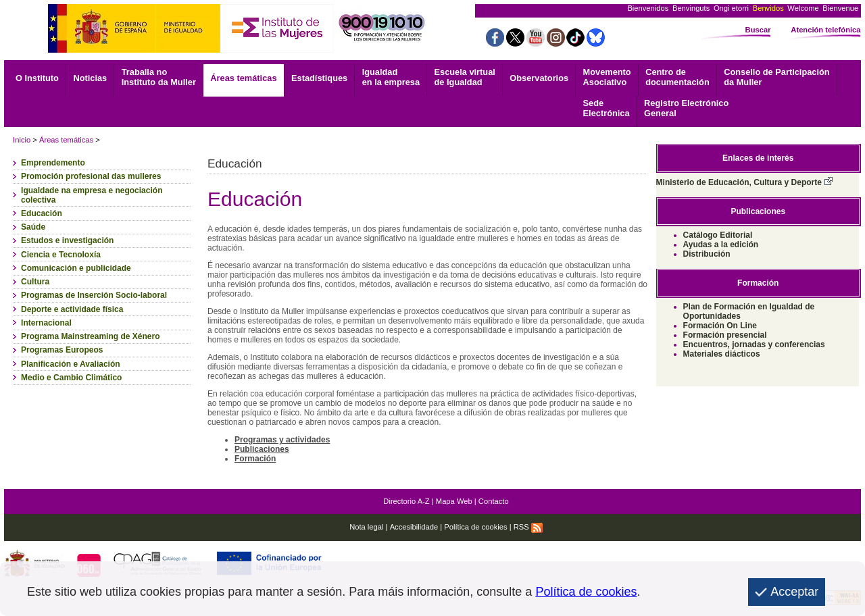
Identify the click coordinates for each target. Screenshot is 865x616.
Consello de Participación (776, 77)
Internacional (46, 323)
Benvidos (768, 8)
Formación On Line (720, 326)
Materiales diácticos (722, 354)
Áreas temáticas (243, 78)
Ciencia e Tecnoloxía (61, 255)
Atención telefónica (825, 30)
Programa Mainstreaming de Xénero (90, 336)
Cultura (35, 282)
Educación (42, 213)
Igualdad (391, 77)
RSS (528, 527)
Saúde (33, 227)
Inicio (22, 140)
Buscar (758, 30)
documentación (677, 77)
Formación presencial (725, 335)
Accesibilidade (414, 527)
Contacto (494, 501)
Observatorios (539, 78)
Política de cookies (475, 527)
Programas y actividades (282, 440)
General (686, 108)
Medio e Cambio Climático (71, 378)
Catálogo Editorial (718, 235)
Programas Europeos (62, 350)
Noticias (90, 78)
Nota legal (366, 527)
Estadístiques (319, 78)
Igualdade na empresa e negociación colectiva (92, 195)
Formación (255, 459)
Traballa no (159, 77)
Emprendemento (53, 163)
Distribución (707, 254)
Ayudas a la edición (721, 245)
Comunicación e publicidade (76, 268)
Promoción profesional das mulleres (91, 176)
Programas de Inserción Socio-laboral (94, 295)
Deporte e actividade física (72, 309)
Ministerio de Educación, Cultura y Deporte (745, 182)
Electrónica (607, 108)
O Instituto (37, 78)
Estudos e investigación (67, 240)
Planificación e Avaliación (71, 364)
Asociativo (607, 77)
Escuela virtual (465, 77)
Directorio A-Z (406, 501)
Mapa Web (454, 501)
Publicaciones (262, 449)
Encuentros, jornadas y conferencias (754, 344)
